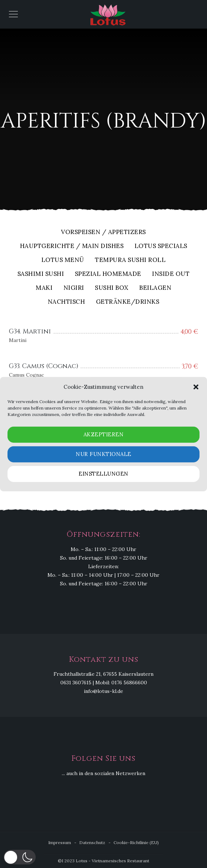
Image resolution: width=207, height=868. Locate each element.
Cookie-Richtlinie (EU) (136, 842)
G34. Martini (30, 331)
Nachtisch (67, 302)
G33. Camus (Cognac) (44, 366)
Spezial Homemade (108, 274)
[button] (196, 387)
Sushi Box (112, 288)
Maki (44, 288)
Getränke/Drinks (128, 302)
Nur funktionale (103, 454)
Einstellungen (103, 474)
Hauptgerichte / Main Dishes (72, 246)
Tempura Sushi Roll (130, 260)
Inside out (171, 274)
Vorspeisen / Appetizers (103, 232)
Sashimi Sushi (41, 274)
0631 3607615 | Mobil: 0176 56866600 (104, 683)
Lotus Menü (63, 260)
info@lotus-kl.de (103, 691)
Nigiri (74, 288)
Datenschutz (92, 842)
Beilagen (155, 288)
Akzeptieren (104, 434)
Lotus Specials (161, 246)
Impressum (60, 842)
